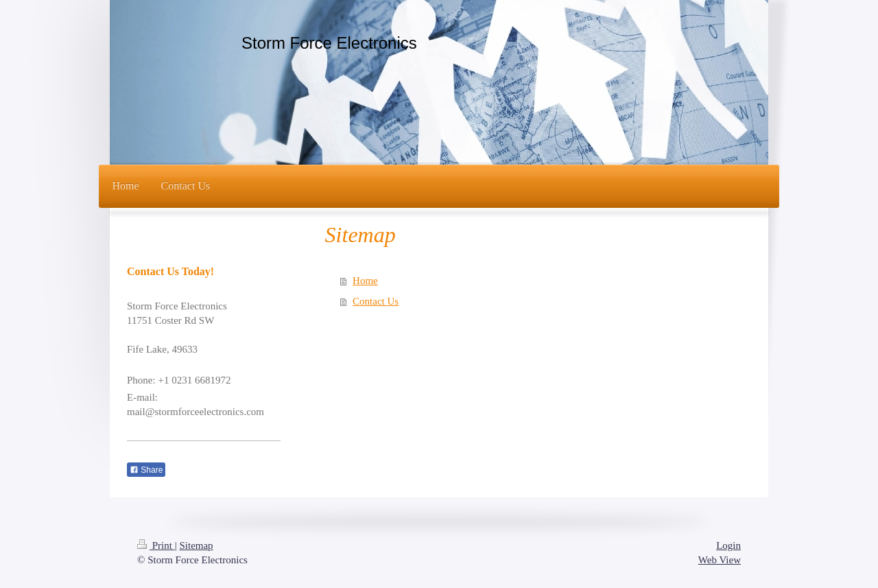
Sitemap (196, 545)
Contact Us (376, 301)
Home (365, 281)
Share (146, 470)
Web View (720, 560)
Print (156, 545)
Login (728, 545)
